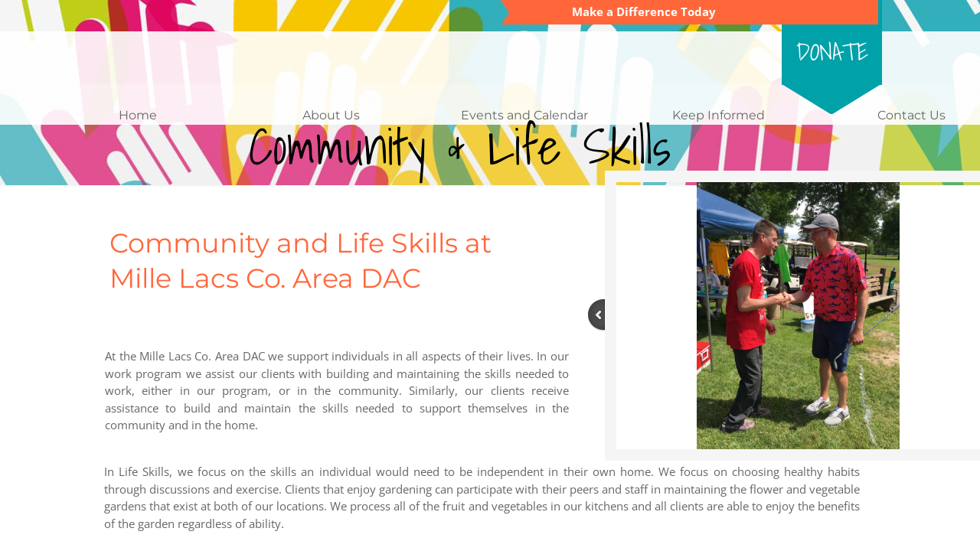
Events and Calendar (524, 115)
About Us (331, 115)
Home (138, 115)
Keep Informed (719, 115)
